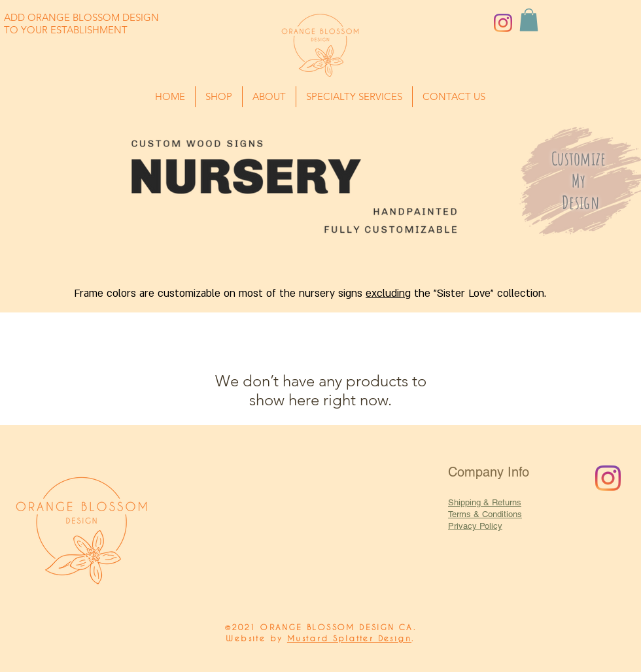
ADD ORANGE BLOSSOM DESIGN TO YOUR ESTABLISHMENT (81, 24)
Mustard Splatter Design (349, 638)
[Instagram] (503, 23)
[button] (39, 20)
